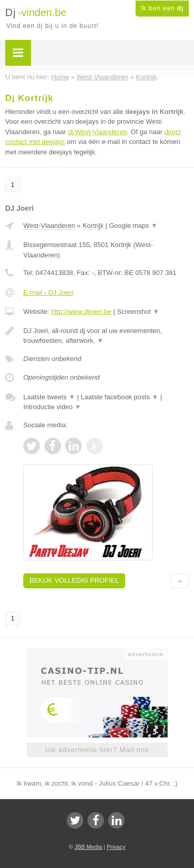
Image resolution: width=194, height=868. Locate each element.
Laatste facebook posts (120, 397)
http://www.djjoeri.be (81, 312)
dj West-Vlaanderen (97, 132)
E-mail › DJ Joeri (48, 292)
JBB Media (88, 847)
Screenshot (138, 312)
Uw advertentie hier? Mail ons (97, 750)
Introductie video (52, 407)
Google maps (133, 226)
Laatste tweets (49, 397)
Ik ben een (162, 8)
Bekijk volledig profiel (74, 580)
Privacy (116, 847)
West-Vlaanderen (49, 226)
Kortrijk (93, 226)
